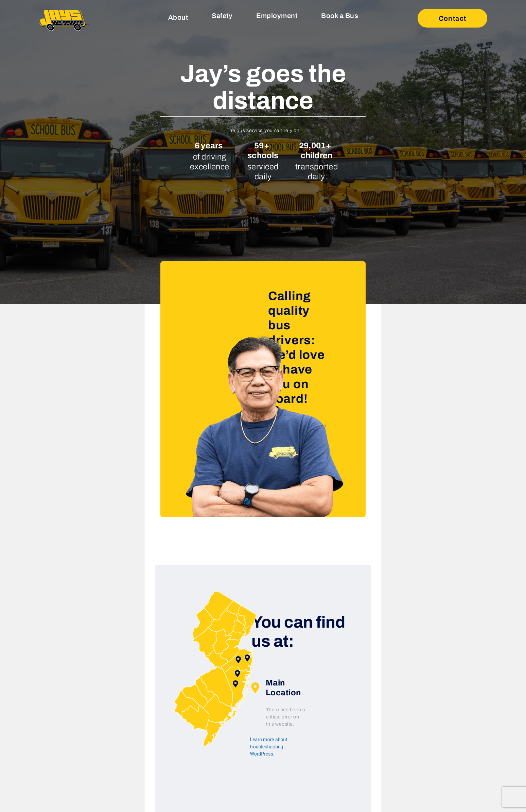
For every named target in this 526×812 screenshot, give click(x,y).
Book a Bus (340, 16)
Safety (222, 16)
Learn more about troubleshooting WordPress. (269, 747)
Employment (277, 16)
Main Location (276, 688)
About (178, 17)
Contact (453, 18)
